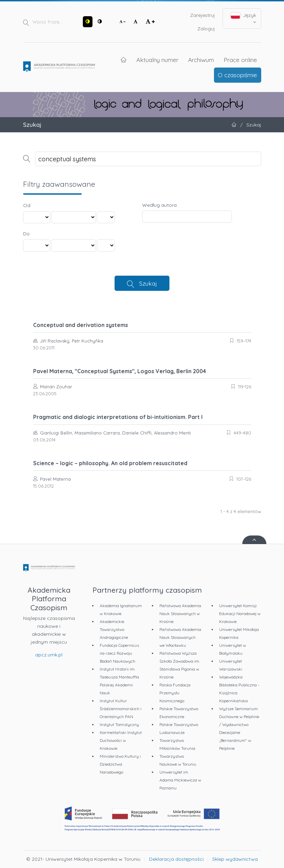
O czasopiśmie (237, 75)
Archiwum (201, 60)
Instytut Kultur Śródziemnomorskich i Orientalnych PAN (121, 709)
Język (243, 18)
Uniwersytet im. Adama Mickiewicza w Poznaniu (180, 780)
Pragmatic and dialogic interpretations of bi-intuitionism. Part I (118, 417)
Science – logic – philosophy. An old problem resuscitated (110, 463)
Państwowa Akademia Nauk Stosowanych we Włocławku (180, 637)
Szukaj (148, 283)
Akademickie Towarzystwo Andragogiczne (114, 629)
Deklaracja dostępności (176, 859)
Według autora (159, 205)
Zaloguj (206, 29)
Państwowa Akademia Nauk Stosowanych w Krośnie (180, 614)
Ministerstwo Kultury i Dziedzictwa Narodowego (120, 764)
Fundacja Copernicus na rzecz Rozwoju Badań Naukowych (119, 653)
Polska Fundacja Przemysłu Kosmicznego (175, 693)
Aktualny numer (157, 60)
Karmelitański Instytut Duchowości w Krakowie (121, 740)
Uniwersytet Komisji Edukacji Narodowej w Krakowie (240, 614)
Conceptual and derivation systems (81, 325)
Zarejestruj (203, 15)
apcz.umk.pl (49, 655)
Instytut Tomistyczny (119, 724)
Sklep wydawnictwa (235, 859)
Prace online (240, 60)
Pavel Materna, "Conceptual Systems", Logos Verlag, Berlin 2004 (120, 371)
